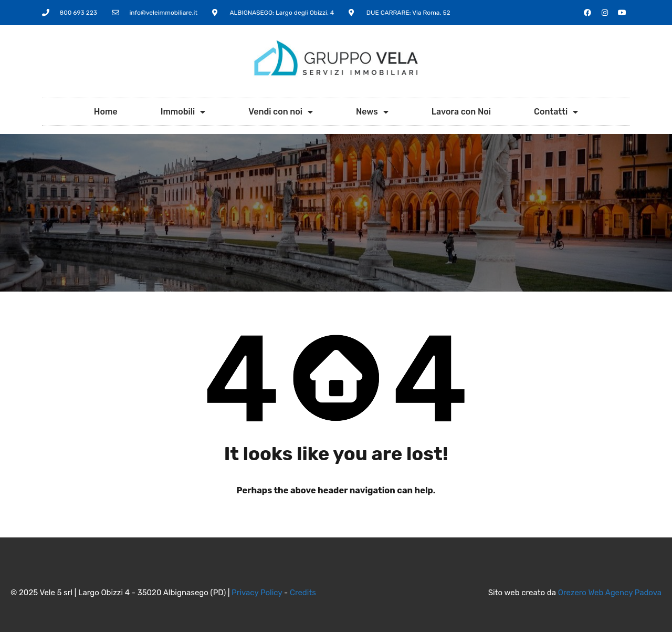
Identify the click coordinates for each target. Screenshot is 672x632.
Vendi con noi (281, 112)
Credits (303, 593)
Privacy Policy (257, 593)
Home (106, 112)
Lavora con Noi (461, 112)
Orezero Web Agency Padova (610, 593)
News (372, 112)
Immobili (183, 112)
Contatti (556, 112)
